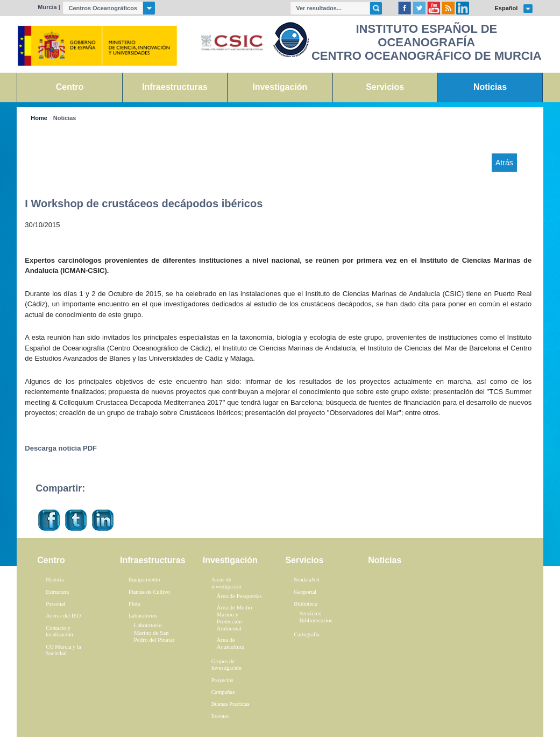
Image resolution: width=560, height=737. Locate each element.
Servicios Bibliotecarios (316, 617)
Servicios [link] (385, 87)
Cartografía (307, 634)
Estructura (57, 592)
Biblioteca (305, 604)
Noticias (65, 118)
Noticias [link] (490, 87)
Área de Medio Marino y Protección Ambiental (234, 618)
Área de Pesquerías (239, 596)
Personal (55, 604)
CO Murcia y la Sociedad (63, 650)
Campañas (223, 692)
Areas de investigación (226, 583)
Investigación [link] (280, 87)
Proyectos (222, 680)
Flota (134, 604)
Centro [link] (70, 87)
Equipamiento (144, 580)
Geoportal (305, 592)
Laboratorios (143, 616)
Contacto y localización (59, 631)
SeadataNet (307, 580)
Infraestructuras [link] (175, 87)
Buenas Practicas (231, 704)
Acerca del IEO (63, 616)
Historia (55, 580)
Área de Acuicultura (230, 643)
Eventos (221, 716)
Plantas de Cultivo (149, 592)
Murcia (47, 7)
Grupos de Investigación (226, 665)
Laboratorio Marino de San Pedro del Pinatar (154, 632)
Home (39, 118)
